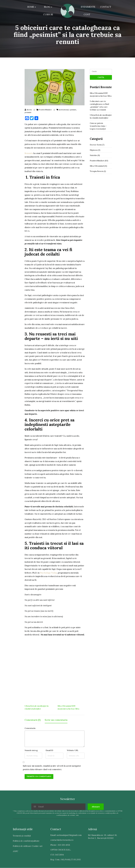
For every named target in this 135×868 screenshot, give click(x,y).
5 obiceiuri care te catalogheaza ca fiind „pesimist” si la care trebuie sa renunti (99, 105)
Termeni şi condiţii (22, 836)
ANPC (16, 851)
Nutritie (93, 155)
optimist (73, 110)
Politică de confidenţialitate (26, 841)
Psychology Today (48, 573)
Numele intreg (31, 750)
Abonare (96, 807)
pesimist (28, 112)
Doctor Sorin (96, 145)
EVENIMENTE (88, 7)
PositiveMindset (45, 110)
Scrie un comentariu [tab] (56, 720)
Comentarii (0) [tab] (33, 720)
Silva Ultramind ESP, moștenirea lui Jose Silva (101, 94)
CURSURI (48, 14)
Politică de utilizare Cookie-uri (28, 846)
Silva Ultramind (97, 166)
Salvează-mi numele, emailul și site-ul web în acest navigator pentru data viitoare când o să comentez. (52, 768)
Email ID (49, 750)
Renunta (29, 153)
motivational (64, 110)
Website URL (73, 750)
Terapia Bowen (97, 171)
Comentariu (30, 728)
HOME (31, 7)
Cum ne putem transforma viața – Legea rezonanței (98, 126)
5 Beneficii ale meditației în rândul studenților (101, 116)
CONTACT (106, 7)
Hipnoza (94, 150)
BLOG (47, 7)
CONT (87, 14)
